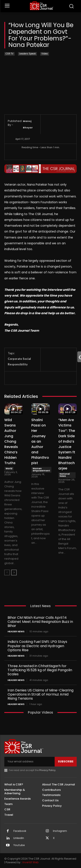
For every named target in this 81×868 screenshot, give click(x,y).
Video (45, 54)
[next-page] (14, 573)
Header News (16, 632)
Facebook (20, 831)
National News (65, 475)
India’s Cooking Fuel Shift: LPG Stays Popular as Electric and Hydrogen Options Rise (37, 646)
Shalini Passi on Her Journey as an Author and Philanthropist (40, 441)
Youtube (19, 845)
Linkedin (19, 838)
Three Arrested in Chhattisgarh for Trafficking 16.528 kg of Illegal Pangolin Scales (40, 670)
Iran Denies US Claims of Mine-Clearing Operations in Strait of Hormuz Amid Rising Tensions (40, 694)
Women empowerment (41, 470)
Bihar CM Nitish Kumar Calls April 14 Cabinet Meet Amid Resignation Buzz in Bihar (40, 622)
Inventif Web (30, 862)
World (9, 469)
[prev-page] (7, 573)
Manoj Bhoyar (28, 124)
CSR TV (10, 54)
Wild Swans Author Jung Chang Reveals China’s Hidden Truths (11, 441)
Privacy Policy (47, 770)
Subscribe (66, 761)
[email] (29, 762)
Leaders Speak (27, 54)
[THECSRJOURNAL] (42, 6)
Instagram (60, 831)
